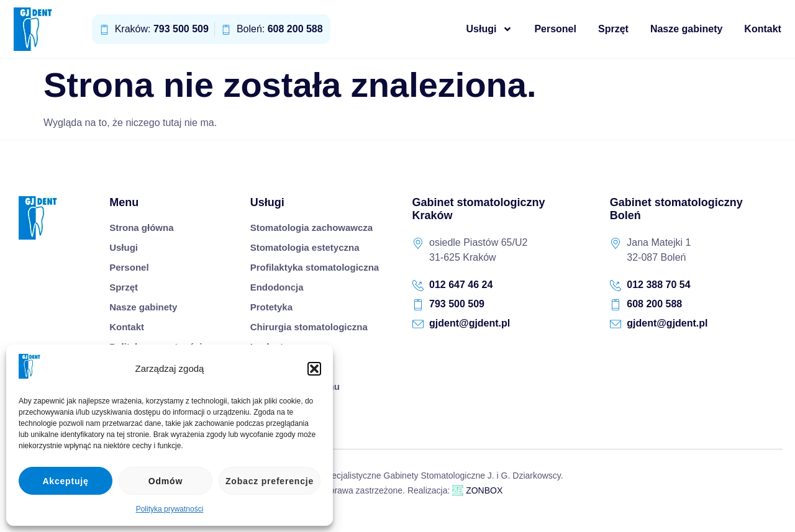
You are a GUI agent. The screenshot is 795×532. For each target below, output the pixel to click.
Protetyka (271, 307)
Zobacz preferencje (270, 481)
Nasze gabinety (688, 29)
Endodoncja (277, 287)
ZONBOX (477, 490)
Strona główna (141, 228)
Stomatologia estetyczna (305, 247)
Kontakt (764, 29)
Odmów (166, 481)
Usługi (491, 29)
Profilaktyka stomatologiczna (315, 267)
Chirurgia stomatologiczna (309, 327)
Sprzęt (615, 29)
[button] (314, 369)
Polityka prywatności (170, 509)
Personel (556, 29)
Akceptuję (65, 481)
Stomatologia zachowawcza (312, 228)
